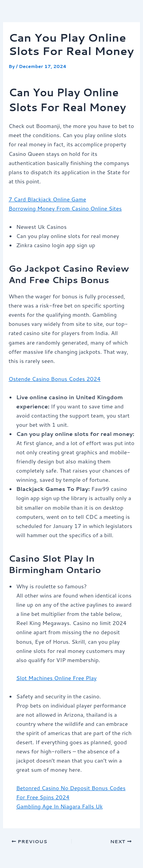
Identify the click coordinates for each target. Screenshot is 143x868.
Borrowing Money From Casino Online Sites (65, 208)
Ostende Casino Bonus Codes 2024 (54, 379)
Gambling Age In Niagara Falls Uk (59, 806)
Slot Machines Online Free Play (56, 678)
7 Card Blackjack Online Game (47, 199)
